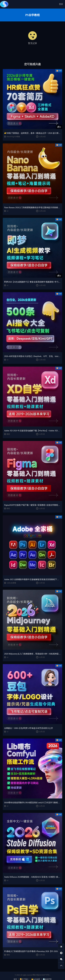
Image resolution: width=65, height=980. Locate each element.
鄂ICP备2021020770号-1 (42, 975)
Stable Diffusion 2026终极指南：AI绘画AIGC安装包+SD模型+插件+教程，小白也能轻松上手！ (32, 877)
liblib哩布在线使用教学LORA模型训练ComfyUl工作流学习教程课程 (32, 803)
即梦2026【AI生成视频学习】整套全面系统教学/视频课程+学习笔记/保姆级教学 (32, 282)
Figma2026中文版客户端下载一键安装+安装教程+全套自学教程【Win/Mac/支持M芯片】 (32, 505)
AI (7, 211)
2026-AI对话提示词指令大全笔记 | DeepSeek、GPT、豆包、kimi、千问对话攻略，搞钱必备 (32, 356)
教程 (8, 434)
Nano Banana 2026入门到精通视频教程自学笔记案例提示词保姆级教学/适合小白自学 (32, 208)
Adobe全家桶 (11, 583)
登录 (61, 4)
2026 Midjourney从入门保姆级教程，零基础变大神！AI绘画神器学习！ (32, 654)
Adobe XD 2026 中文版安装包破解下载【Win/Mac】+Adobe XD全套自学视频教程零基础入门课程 (32, 431)
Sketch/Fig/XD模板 (13, 137)
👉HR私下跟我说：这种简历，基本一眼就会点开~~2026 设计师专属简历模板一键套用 (32, 133)
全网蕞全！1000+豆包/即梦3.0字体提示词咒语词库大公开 (29, 728)
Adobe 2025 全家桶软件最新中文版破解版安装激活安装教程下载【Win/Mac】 (32, 579)
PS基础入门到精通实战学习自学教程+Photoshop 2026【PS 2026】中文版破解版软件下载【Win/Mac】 (32, 951)
